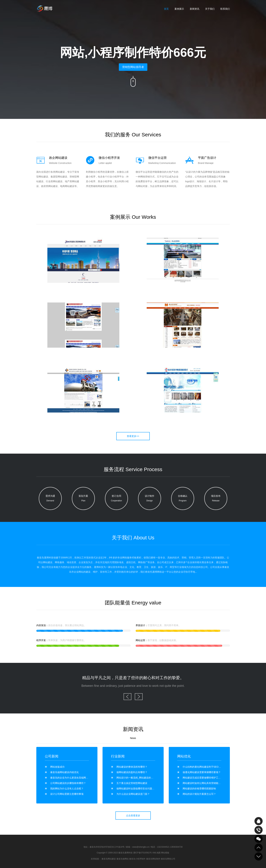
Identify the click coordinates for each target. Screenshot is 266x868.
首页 (166, 9)
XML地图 (156, 853)
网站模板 (165, 853)
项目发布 (216, 499)
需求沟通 (50, 499)
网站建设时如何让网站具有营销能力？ (203, 783)
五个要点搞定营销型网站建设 (132, 783)
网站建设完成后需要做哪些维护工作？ (203, 778)
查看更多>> (133, 436)
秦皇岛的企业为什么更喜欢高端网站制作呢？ (74, 778)
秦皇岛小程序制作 (137, 859)
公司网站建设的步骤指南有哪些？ (68, 783)
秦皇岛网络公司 (168, 859)
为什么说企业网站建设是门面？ (133, 794)
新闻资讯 (195, 9)
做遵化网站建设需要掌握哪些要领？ (202, 772)
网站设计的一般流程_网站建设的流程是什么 (140, 778)
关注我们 (259, 839)
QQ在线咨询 (259, 821)
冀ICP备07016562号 (143, 853)
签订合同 (116, 499)
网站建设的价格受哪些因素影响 (199, 789)
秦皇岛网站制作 (153, 859)
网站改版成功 (57, 767)
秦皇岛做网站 (123, 859)
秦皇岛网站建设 (109, 859)
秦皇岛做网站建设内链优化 (65, 772)
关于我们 (210, 9)
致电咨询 (259, 830)
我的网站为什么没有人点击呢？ (67, 789)
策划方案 (83, 499)
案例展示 (179, 9)
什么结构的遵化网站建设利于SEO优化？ (204, 767)
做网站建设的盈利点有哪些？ (132, 772)
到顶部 (259, 848)
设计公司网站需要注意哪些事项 (67, 794)
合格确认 (183, 499)
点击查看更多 (133, 816)
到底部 (259, 856)
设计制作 (150, 499)
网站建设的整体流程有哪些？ (132, 767)
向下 (133, 81)
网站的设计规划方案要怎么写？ (199, 794)
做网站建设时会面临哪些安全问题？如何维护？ (141, 789)
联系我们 (225, 9)
